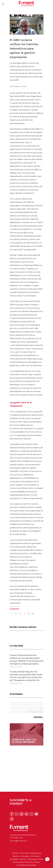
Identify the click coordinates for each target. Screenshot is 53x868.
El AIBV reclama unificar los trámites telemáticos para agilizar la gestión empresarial (24, 49)
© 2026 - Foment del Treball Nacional (27, 853)
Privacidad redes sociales (26, 865)
